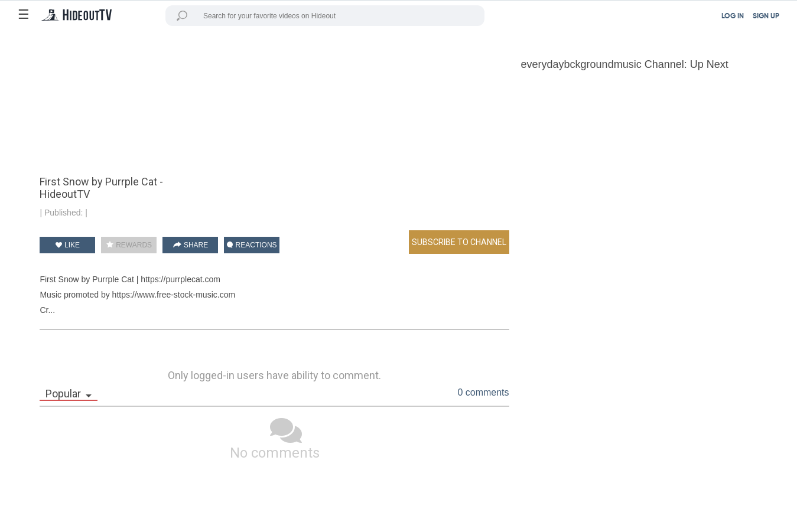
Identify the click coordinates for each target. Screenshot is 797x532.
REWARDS (129, 245)
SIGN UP (766, 17)
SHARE (191, 245)
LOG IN (733, 17)
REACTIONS (252, 245)
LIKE (68, 245)
